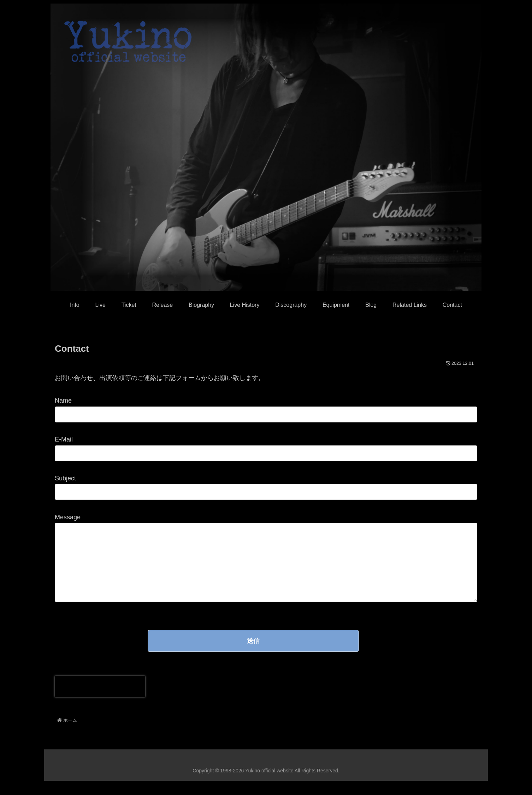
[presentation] (100, 701)
